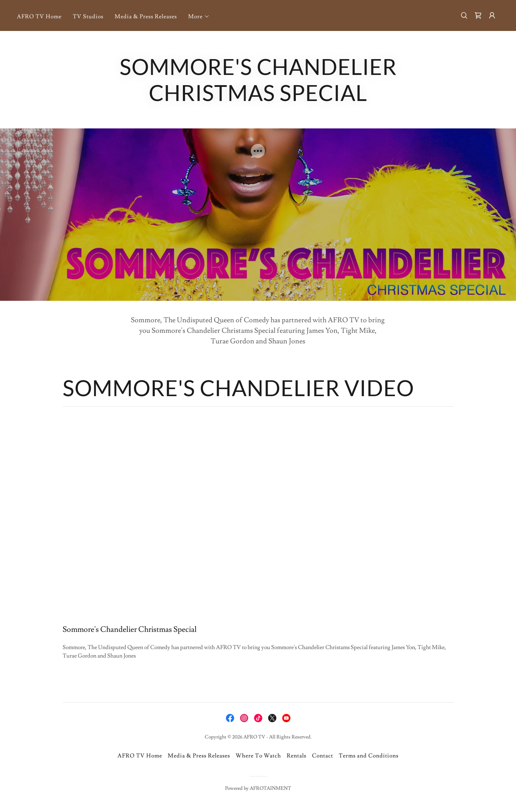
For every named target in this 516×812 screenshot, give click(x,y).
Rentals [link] (297, 756)
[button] (199, 17)
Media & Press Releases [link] (146, 17)
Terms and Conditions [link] (369, 756)
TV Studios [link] (88, 17)
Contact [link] (323, 756)
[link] (478, 15)
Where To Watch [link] (258, 756)
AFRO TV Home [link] (39, 17)
